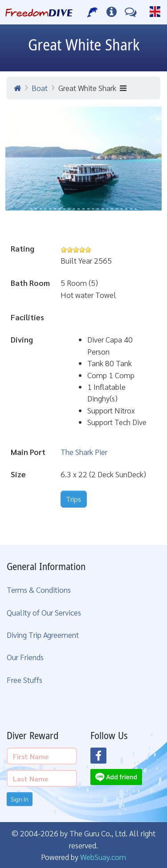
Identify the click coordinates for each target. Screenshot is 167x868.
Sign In (20, 799)
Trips (74, 499)
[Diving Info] (112, 12)
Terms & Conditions (39, 589)
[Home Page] (39, 12)
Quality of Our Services (44, 612)
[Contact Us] (131, 12)
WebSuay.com (103, 857)
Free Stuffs (24, 680)
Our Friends (25, 657)
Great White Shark (92, 88)
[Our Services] (93, 12)
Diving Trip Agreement (43, 634)
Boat (40, 88)
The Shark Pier (84, 452)
